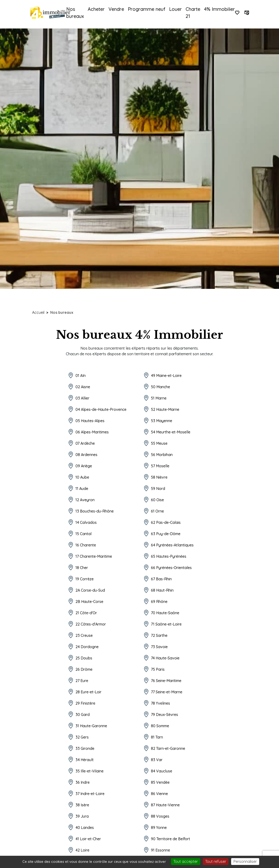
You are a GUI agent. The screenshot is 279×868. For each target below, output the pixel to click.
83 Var (157, 760)
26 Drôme (84, 669)
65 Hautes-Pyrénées (169, 556)
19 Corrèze (85, 579)
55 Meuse (159, 443)
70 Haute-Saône (165, 613)
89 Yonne (159, 828)
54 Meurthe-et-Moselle (171, 432)
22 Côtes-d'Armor (91, 624)
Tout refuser (216, 861)
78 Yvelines (160, 703)
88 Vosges (160, 816)
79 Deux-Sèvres (164, 715)
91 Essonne (160, 850)
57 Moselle (160, 466)
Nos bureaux (75, 13)
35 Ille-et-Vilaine (90, 771)
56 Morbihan (162, 455)
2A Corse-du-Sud (90, 590)
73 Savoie (159, 647)
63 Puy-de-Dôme (166, 534)
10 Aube (82, 477)
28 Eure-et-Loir (88, 692)
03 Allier (82, 398)
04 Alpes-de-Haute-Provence (101, 409)
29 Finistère (85, 703)
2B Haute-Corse (89, 602)
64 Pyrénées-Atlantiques (172, 545)
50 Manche (160, 387)
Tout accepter (186, 861)
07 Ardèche (85, 443)
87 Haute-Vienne (165, 805)
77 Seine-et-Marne (167, 692)
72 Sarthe (159, 635)
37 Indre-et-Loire (90, 794)
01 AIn (81, 375)
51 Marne (159, 398)
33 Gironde (85, 748)
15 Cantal (83, 534)
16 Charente (86, 545)
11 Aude (82, 489)
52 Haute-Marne (165, 409)
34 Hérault (85, 760)
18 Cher (82, 568)
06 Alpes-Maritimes (92, 432)
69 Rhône (159, 602)
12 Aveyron (85, 500)
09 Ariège (84, 466)
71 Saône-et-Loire (166, 624)
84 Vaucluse (162, 771)
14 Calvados (86, 522)
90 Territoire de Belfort (171, 839)
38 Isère (82, 805)
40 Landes (85, 828)
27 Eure (82, 681)
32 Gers (82, 737)
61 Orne (157, 511)
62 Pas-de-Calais (166, 522)
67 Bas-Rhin (161, 579)
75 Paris (158, 669)
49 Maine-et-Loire (166, 375)
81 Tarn (157, 737)
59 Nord (158, 489)
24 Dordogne (87, 647)
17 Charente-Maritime (94, 556)
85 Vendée (160, 782)
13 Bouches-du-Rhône (95, 511)
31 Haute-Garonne (91, 726)
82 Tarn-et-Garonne (168, 748)
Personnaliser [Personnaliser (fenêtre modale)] (245, 861)
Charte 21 (193, 13)
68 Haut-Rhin (162, 590)
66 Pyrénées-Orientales (171, 568)
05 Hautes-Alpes (90, 421)
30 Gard (83, 715)
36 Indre (83, 782)
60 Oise (157, 500)
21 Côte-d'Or (86, 613)
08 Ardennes (86, 455)
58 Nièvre (159, 477)
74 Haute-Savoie (165, 658)
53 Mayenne (162, 421)
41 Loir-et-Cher (88, 839)
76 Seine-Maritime (166, 681)
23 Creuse (84, 635)
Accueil (38, 312)
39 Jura (82, 816)
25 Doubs (84, 658)
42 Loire (82, 850)
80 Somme (160, 726)
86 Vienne (159, 794)
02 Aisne (83, 387)
